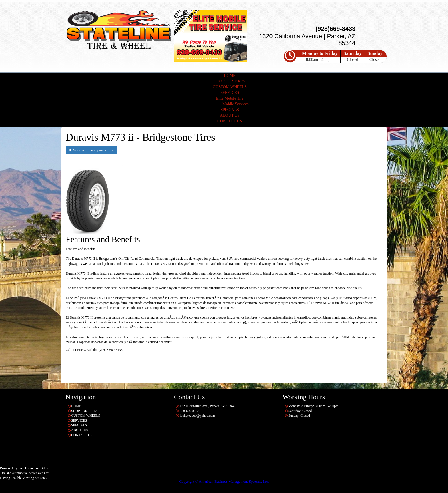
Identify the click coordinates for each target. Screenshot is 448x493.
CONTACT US (230, 121)
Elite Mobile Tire (230, 98)
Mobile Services (235, 104)
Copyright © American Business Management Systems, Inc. (224, 481)
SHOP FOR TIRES (230, 81)
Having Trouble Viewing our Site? (24, 478)
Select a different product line (91, 150)
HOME (230, 76)
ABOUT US (230, 115)
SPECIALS (230, 110)
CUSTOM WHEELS (230, 87)
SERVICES (230, 93)
